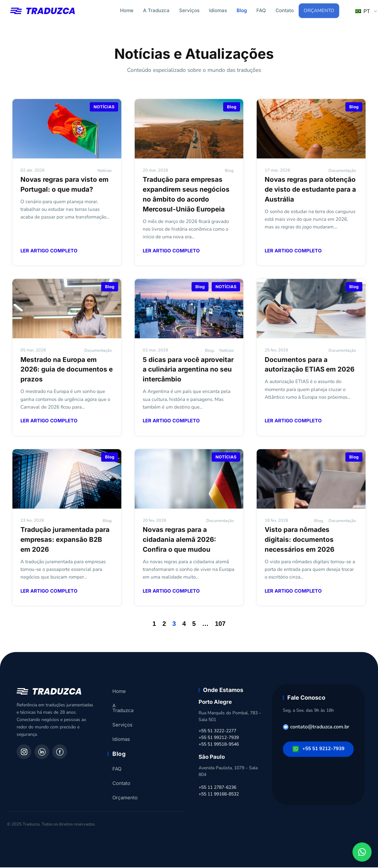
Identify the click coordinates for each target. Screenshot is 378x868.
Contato (285, 10)
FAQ (261, 10)
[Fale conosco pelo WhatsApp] (362, 852)
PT (363, 12)
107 (220, 624)
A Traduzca (156, 10)
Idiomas (218, 10)
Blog (242, 10)
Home (127, 10)
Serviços (189, 10)
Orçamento (319, 11)
